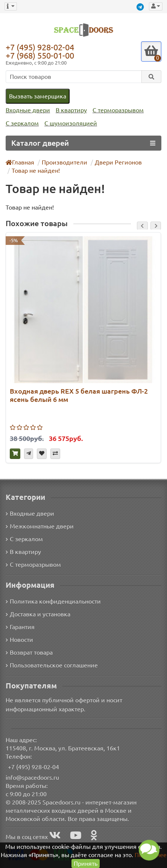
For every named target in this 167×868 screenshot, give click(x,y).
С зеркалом (22, 123)
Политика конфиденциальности (52, 601)
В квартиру (69, 110)
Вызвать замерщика (37, 96)
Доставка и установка (38, 614)
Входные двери (27, 110)
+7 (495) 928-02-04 (42, 47)
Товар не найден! (35, 170)
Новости (19, 639)
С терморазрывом (115, 110)
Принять (86, 863)
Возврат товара (30, 652)
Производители (64, 162)
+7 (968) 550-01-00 (42, 55)
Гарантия (20, 626)
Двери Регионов (115, 162)
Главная (20, 162)
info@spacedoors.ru (33, 777)
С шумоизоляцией (69, 123)
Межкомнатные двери (38, 525)
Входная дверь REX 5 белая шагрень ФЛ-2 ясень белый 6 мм (79, 395)
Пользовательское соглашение (51, 665)
